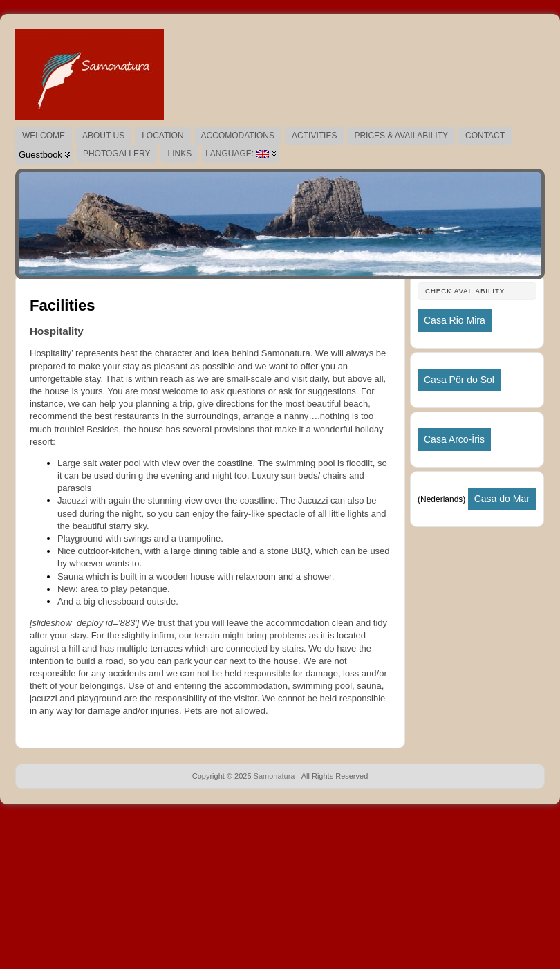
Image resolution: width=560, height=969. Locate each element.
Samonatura (274, 776)
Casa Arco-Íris (454, 439)
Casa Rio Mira (455, 320)
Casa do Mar (502, 499)
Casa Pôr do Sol (459, 380)
